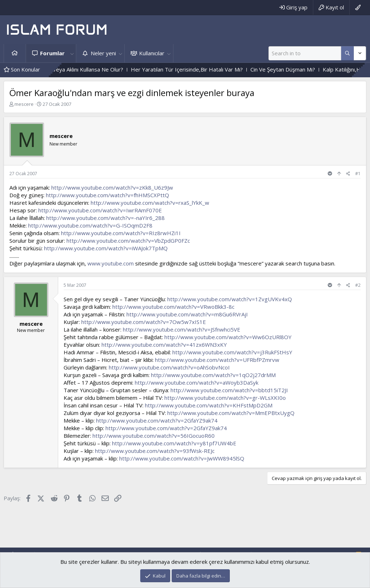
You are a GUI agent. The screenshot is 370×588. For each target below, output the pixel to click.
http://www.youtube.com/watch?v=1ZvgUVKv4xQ (230, 299)
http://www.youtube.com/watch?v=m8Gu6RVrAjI (187, 314)
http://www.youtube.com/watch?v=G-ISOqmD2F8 (90, 225)
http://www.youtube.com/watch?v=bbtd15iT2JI (229, 390)
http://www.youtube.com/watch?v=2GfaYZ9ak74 (157, 420)
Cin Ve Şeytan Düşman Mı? (296, 69)
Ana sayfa (15, 53)
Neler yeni (103, 53)
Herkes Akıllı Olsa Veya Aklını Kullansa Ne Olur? (79, 69)
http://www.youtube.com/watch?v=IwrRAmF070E (100, 210)
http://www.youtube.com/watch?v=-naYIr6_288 (106, 218)
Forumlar (52, 53)
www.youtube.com (111, 263)
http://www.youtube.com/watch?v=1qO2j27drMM (213, 375)
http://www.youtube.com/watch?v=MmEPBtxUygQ (231, 413)
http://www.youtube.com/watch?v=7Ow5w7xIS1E (144, 322)
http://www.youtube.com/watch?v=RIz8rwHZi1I (121, 233)
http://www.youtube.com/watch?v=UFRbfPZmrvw (217, 360)
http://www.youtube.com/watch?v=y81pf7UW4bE (174, 443)
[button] (72, 53)
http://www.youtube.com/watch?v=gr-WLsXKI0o (225, 398)
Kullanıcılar (152, 53)
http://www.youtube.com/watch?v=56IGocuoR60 (154, 436)
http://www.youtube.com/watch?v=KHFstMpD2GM (209, 405)
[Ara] (305, 53)
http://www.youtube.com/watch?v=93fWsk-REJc (155, 451)
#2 (358, 285)
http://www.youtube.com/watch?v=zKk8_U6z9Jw (112, 187)
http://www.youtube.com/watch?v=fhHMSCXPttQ (107, 195)
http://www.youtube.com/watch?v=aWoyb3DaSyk (197, 382)
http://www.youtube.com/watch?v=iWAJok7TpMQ (106, 248)
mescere (24, 104)
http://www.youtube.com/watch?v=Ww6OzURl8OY (228, 337)
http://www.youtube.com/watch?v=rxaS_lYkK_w (150, 203)
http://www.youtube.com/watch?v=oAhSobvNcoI (169, 367)
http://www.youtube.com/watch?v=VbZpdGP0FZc (128, 241)
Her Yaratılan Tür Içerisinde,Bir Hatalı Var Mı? (200, 69)
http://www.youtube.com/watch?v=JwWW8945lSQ (182, 458)
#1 (358, 174)
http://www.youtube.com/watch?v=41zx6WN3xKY (164, 345)
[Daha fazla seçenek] (347, 53)
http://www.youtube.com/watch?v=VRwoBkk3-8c (173, 307)
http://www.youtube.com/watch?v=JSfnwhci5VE (182, 329)
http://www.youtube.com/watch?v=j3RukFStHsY (232, 352)
